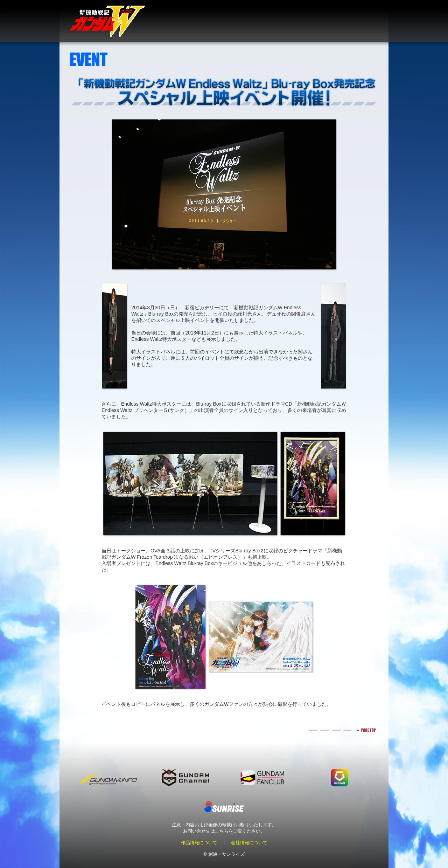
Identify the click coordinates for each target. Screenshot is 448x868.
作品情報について (199, 843)
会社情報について (249, 843)
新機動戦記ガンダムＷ (108, 21)
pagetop (224, 730)
